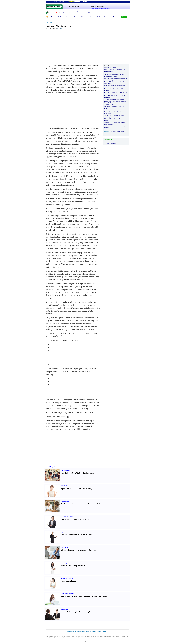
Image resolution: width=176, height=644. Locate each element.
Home (92, 17)
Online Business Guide (110, 69)
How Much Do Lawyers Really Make (75, 519)
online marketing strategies (106, 636)
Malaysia (84, 1)
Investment (64, 486)
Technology (84, 17)
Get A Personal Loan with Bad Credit (101, 8)
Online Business (66, 470)
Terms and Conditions (92, 642)
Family (99, 17)
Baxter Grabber (108, 126)
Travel (53, 17)
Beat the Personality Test (90, 504)
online (123, 635)
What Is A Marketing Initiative (73, 566)
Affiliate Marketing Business (112, 106)
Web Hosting (113, 76)
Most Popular (51, 467)
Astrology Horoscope (120, 78)
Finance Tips (54, 12)
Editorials (49, 22)
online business (57, 636)
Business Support (109, 71)
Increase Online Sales (110, 82)
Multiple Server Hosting (110, 112)
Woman (124, 17)
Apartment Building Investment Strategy (77, 488)
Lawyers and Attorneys (68, 517)
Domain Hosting (121, 112)
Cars (75, 17)
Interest (115, 17)
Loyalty (106, 121)
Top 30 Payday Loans (64, 12)
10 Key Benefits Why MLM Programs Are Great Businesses (84, 596)
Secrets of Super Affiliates (111, 110)
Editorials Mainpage (74, 631)
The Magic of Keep (109, 99)
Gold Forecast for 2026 (76, 12)
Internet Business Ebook (110, 89)
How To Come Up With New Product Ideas (77, 473)
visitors (104, 635)
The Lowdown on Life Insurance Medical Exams (80, 550)
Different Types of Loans (98, 6)
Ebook (119, 89)
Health (60, 17)
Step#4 (125, 73)
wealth (78, 638)
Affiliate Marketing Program (111, 75)
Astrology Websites (109, 78)
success (83, 638)
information (97, 636)
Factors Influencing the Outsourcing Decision (78, 612)
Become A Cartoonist (110, 101)
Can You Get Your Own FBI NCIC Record (77, 535)
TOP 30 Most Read (74, 6)
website (110, 635)
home (74, 636)
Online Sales (108, 83)
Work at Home (108, 115)
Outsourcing (65, 609)
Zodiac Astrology (109, 80)
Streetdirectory (84, 642)
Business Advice (121, 69)
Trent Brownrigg (52, 28)
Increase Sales (120, 82)
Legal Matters (65, 532)
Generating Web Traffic (110, 67)
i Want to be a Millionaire (111, 143)
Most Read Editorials (89, 631)
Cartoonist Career (109, 103)
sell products (119, 635)
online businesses (87, 635)
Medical (68, 17)
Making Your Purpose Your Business (113, 73)
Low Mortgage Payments (89, 12)
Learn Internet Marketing (111, 92)
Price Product (121, 85)
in (115, 99)
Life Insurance (65, 547)
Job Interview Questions (70, 504)
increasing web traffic (51, 638)
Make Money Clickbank (110, 85)
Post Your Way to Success (59, 26)
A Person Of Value (109, 105)
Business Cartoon (120, 101)
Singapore (71, 1)
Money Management (67, 578)
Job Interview (65, 501)
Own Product (116, 115)
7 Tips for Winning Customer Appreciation (115, 119)
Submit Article (102, 631)
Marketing (64, 563)
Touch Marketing (120, 99)
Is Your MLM (108, 96)
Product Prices (108, 87)
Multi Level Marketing (68, 594)
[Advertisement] (64, 47)
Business (107, 17)
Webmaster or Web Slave (111, 122)
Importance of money (69, 581)
